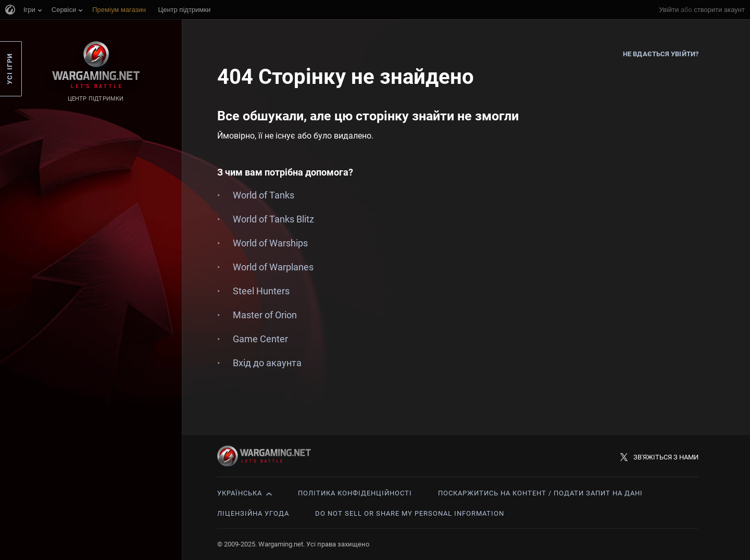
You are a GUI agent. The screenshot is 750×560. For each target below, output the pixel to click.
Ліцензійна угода (253, 513)
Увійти (669, 10)
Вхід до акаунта (267, 363)
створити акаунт (719, 10)
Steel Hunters (261, 291)
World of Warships (270, 243)
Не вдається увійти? (661, 54)
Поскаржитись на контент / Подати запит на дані (540, 493)
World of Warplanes (273, 267)
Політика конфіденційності (355, 493)
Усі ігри (10, 69)
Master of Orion (265, 315)
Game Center (260, 339)
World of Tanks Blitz (273, 219)
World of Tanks (264, 195)
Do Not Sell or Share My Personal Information (410, 513)
